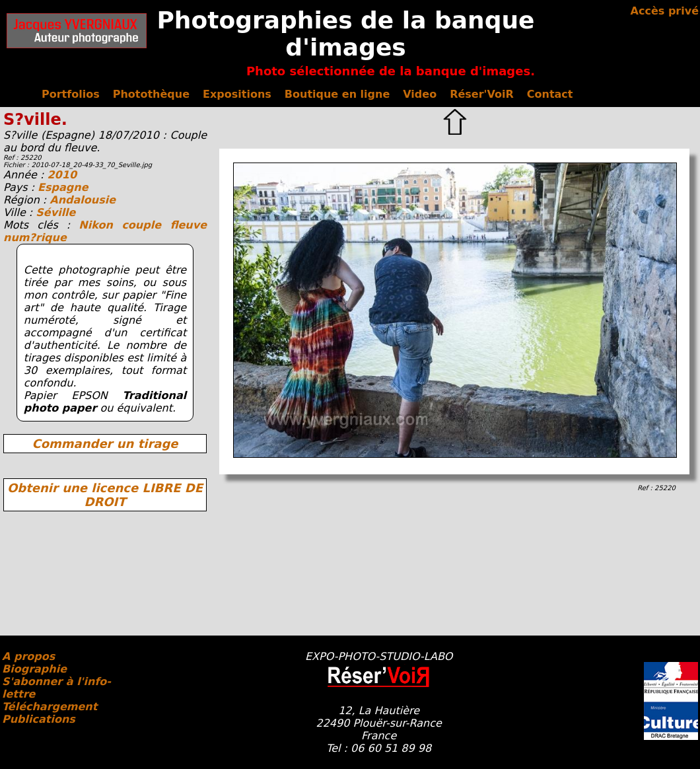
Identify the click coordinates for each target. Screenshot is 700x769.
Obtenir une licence (105, 495)
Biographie (34, 669)
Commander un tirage (105, 444)
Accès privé (665, 11)
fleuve (189, 225)
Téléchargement (50, 707)
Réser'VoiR (482, 94)
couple (146, 225)
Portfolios (71, 94)
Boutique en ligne (337, 94)
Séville (55, 212)
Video (420, 94)
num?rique (35, 238)
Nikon (100, 225)
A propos (28, 656)
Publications (39, 719)
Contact (550, 94)
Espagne (63, 187)
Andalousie (83, 200)
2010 (62, 175)
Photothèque (151, 94)
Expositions (237, 94)
